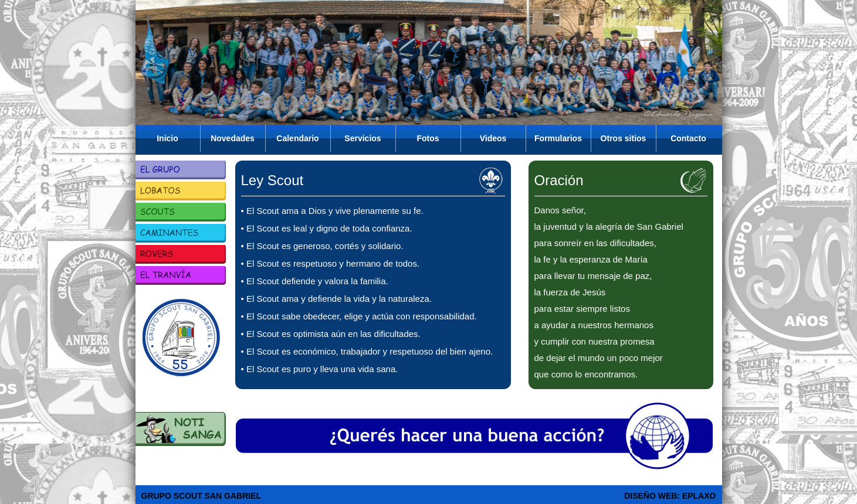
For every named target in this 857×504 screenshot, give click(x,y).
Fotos (428, 138)
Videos (493, 138)
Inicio (167, 138)
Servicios (363, 138)
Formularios (558, 138)
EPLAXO (699, 496)
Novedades (233, 138)
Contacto (688, 138)
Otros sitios (624, 138)
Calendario (297, 138)
